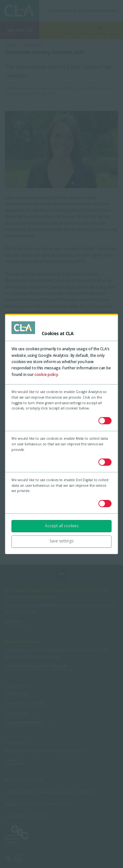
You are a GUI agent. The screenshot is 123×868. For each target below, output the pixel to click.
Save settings (61, 541)
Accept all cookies (62, 526)
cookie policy (46, 374)
